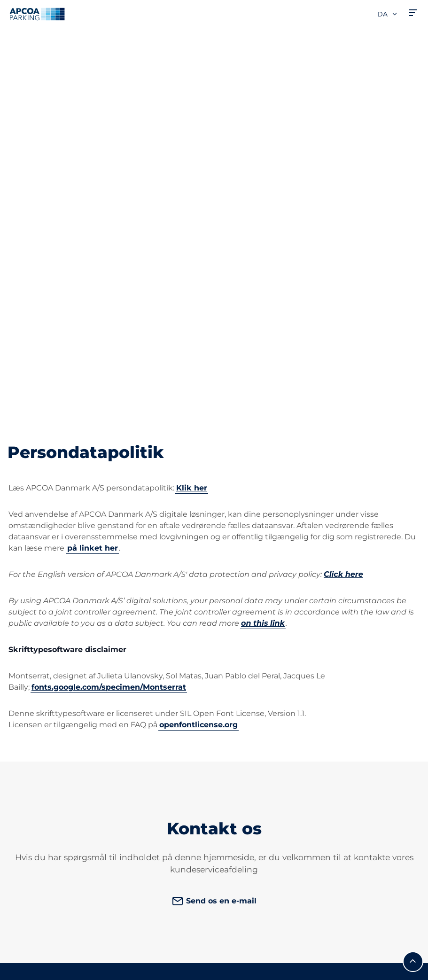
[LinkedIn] (120, 706)
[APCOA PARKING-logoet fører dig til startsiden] (37, 14)
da (388, 14)
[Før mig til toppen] (413, 586)
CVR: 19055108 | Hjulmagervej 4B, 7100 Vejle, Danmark (96, 969)
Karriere (236, 852)
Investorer (241, 867)
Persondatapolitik (37, 956)
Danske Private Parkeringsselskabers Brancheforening (262, 751)
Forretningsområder (260, 811)
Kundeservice (140, 657)
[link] (374, 693)
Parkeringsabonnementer (57, 683)
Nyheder (238, 882)
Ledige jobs (243, 672)
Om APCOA (243, 657)
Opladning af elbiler (44, 698)
